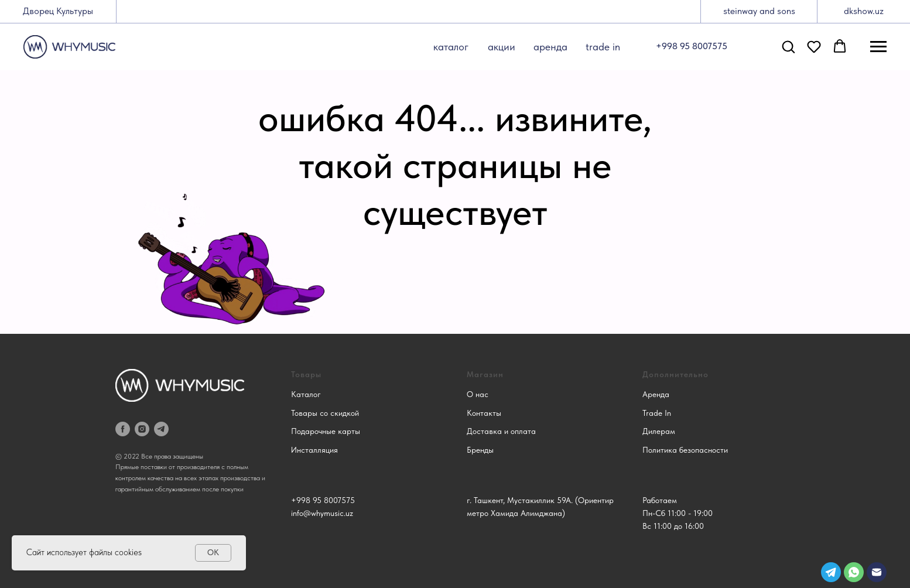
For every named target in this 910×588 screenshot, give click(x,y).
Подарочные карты (326, 431)
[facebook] (123, 429)
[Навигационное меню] (878, 47)
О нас (478, 394)
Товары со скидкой (325, 413)
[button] (788, 46)
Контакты (484, 413)
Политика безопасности (685, 450)
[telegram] (161, 429)
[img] (877, 572)
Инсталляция (314, 450)
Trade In (657, 413)
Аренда (656, 394)
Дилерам (659, 431)
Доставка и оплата (501, 431)
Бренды (480, 450)
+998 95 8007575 (323, 500)
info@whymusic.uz (322, 513)
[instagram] (142, 429)
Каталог (306, 394)
